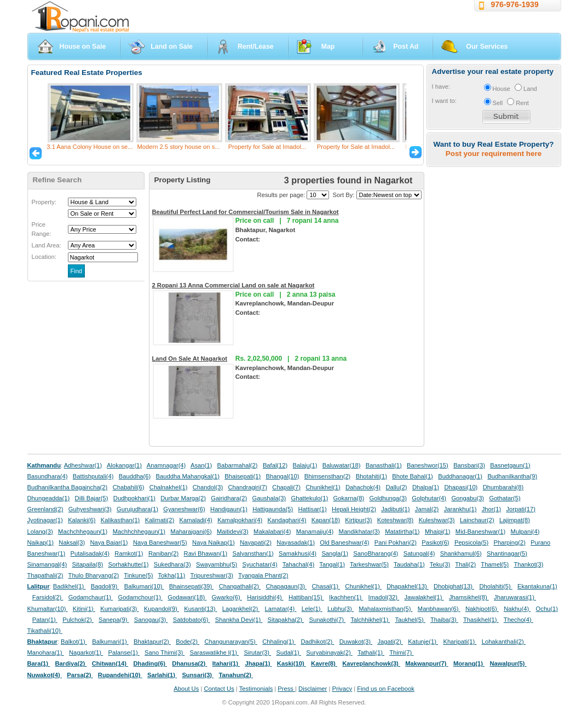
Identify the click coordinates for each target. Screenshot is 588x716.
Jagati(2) (390, 642)
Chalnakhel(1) (169, 487)
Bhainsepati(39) (191, 586)
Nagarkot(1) (86, 653)
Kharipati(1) (460, 642)
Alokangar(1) (124, 465)
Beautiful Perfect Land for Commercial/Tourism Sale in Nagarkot (246, 212)
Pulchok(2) (78, 620)
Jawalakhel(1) (424, 597)
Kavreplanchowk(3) (371, 663)
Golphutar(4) (429, 498)
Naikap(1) (41, 542)
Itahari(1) (226, 663)
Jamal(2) (427, 509)
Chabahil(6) (129, 487)
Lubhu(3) (341, 609)
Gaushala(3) (269, 498)
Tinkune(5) (138, 575)
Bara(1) (39, 663)
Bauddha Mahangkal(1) (188, 476)
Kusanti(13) (200, 609)
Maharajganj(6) (191, 532)
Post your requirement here (494, 154)
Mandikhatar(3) (359, 532)
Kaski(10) (292, 663)
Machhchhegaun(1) (139, 532)
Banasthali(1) (384, 465)
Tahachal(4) (298, 564)
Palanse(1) (124, 653)
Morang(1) (469, 663)
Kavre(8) (324, 663)
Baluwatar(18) (342, 465)
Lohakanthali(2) (504, 642)
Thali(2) (465, 564)
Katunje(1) (423, 642)
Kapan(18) (326, 520)
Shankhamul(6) (461, 553)
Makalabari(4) (272, 532)
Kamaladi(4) (195, 520)
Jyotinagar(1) (45, 520)
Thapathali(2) (45, 575)
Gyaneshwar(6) (184, 509)
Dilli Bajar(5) (92, 498)
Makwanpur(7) (426, 663)
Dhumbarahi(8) (503, 487)
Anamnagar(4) (166, 465)
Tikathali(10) (45, 631)
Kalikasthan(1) (120, 520)
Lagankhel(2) (241, 609)
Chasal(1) (326, 586)
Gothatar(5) (505, 498)
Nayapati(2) (256, 542)
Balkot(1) (74, 642)
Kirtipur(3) (358, 520)
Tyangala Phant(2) (263, 575)
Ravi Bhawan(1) (206, 553)
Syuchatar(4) (260, 564)
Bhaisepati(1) (243, 476)
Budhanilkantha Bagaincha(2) (68, 487)
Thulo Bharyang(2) (94, 575)
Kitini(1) (84, 609)
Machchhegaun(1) (83, 532)
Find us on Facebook (385, 689)
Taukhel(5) (410, 620)
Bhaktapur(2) (152, 642)
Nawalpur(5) (508, 663)
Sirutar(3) (257, 653)
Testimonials (256, 689)
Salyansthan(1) (253, 553)
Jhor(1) (491, 509)
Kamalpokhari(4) (240, 520)
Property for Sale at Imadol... (267, 147)
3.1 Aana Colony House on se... (90, 147)
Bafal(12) (275, 465)
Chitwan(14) (110, 663)
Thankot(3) (528, 564)
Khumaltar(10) (48, 609)
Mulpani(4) (525, 532)
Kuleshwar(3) (437, 520)
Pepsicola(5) (471, 542)
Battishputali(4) (93, 476)
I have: (441, 86)
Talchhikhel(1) (370, 620)
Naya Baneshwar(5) (160, 542)
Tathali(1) (371, 653)
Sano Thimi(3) (165, 653)
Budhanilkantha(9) (512, 476)
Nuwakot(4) (45, 675)
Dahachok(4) (363, 487)
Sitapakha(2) (286, 620)
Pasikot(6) (435, 542)
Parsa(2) (80, 675)
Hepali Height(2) (354, 509)
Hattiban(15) (306, 597)
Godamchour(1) (140, 597)
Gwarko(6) (227, 597)
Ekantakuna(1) (537, 586)
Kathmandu (44, 465)
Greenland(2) (45, 509)
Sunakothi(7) (327, 620)
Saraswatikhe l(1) (215, 653)
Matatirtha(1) (402, 532)
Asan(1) (201, 465)
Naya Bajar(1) (109, 542)
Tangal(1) (332, 564)
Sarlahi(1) (162, 675)
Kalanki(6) (82, 520)
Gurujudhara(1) (137, 509)
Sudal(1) (289, 653)
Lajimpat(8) (515, 520)
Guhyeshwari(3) (90, 509)
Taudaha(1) (409, 564)
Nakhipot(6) (482, 609)
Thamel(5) (495, 564)
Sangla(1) (335, 553)
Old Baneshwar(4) (344, 542)
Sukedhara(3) (172, 564)
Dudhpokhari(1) (134, 498)
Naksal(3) (72, 542)
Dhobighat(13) (454, 586)
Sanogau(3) (151, 620)
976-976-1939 (515, 4)
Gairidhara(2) (229, 498)
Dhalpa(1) (426, 487)
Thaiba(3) (444, 620)
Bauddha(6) (135, 476)
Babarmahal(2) (238, 465)
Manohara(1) (46, 653)
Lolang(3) (40, 532)
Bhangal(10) (282, 476)
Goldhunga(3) (388, 498)
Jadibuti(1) (395, 509)
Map (328, 47)
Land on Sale (172, 47)
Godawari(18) (187, 597)
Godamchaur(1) (91, 597)
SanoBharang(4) (376, 553)
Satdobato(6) (192, 620)
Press (286, 689)
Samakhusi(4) (298, 553)
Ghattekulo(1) (309, 498)
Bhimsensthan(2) (328, 476)
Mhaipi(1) (438, 532)
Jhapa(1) (258, 663)
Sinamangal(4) (47, 564)
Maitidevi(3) (233, 532)
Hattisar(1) (313, 509)
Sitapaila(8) (88, 564)
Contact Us (219, 689)
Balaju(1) (305, 465)
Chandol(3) (208, 487)
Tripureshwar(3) (212, 575)
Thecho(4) (518, 620)
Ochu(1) (547, 609)
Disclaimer (313, 689)
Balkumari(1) (110, 642)
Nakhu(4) (517, 609)
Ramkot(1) (129, 553)
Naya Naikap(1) (214, 542)
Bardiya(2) (71, 663)
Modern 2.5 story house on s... (178, 147)
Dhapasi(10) (461, 487)
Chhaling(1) (279, 642)
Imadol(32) (384, 597)
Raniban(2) (163, 553)
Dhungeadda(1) (49, 498)
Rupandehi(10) (120, 675)
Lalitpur (39, 586)
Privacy (342, 689)
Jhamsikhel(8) (469, 597)
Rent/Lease (256, 47)
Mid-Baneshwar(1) (480, 532)
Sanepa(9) (114, 620)
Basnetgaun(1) (510, 465)
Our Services (487, 47)
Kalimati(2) (160, 520)
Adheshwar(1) (83, 465)
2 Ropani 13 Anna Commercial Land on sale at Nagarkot (234, 285)
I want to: (444, 101)
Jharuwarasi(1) (515, 597)
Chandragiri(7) (247, 487)
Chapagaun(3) (286, 586)
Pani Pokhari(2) (396, 542)
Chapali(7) (286, 487)
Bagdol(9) (105, 586)
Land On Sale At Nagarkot (190, 359)
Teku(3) (440, 564)
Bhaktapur (42, 642)
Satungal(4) (419, 553)
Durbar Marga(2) (183, 498)
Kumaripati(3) (119, 609)
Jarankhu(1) (460, 509)
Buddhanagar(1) (460, 476)
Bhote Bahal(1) (413, 476)
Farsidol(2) (48, 597)
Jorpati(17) (520, 509)
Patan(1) (45, 620)
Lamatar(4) (281, 609)
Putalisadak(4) (90, 553)
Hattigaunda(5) (273, 509)
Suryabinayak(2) (329, 653)
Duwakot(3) (356, 642)
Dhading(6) (151, 663)
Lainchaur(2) (477, 520)
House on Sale (83, 47)
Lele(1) (312, 609)
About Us (186, 689)
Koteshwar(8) (396, 520)
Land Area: (47, 245)
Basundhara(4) (48, 476)
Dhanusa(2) (189, 663)
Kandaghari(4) (287, 520)
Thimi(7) (401, 653)
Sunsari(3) (198, 675)
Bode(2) (188, 642)
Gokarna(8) (349, 498)
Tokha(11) (172, 575)
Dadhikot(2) (317, 642)
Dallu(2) (396, 487)
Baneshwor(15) (428, 465)
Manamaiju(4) (315, 532)
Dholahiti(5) (495, 586)
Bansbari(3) (469, 465)
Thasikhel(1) (481, 620)
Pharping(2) (509, 542)
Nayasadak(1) (296, 542)
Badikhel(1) (70, 586)
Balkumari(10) (144, 586)
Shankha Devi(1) (239, 620)
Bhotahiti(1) (371, 476)
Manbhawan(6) (439, 609)
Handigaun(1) (229, 509)
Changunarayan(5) (230, 642)
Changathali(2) (240, 586)
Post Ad (406, 47)
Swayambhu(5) (217, 564)
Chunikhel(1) (323, 487)
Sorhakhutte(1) (129, 564)
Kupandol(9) (162, 609)
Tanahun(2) (236, 675)
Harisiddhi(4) (265, 597)
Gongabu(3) (468, 498)
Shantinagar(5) (507, 553)
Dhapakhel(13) (408, 586)
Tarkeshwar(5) (369, 564)
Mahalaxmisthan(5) (385, 609)
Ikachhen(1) (346, 597)
